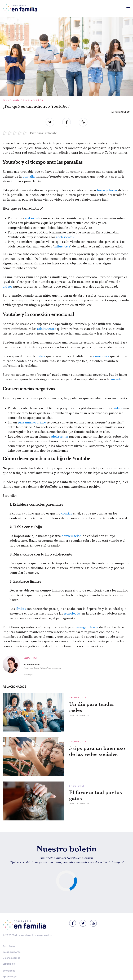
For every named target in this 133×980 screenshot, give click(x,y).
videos (7, 287)
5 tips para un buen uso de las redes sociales (97, 751)
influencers (62, 246)
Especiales (9, 964)
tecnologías (72, 613)
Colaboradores (12, 952)
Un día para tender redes (92, 707)
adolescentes (65, 237)
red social (32, 218)
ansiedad (117, 379)
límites (21, 609)
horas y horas (107, 190)
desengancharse (87, 627)
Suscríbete (9, 946)
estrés (41, 356)
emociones (101, 356)
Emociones (9, 971)
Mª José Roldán (121, 112)
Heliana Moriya (80, 715)
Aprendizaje (10, 977)
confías (67, 513)
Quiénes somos (11, 958)
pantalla (29, 177)
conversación (72, 536)
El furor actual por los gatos (96, 795)
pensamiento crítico (32, 422)
